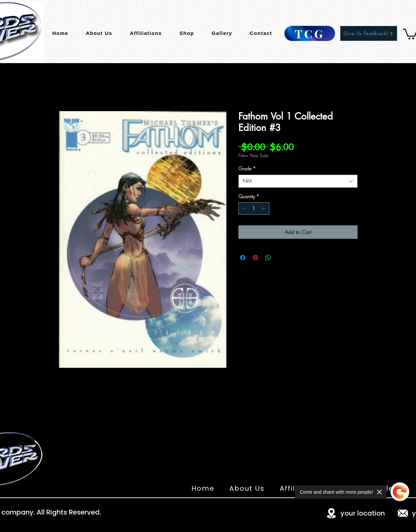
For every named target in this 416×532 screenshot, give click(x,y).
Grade (247, 168)
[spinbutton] (254, 208)
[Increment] (264, 208)
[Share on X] (281, 258)
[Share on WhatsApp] (268, 258)
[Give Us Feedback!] (369, 33)
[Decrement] (244, 208)
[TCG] (310, 33)
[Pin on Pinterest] (256, 258)
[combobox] (298, 181)
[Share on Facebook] (243, 258)
